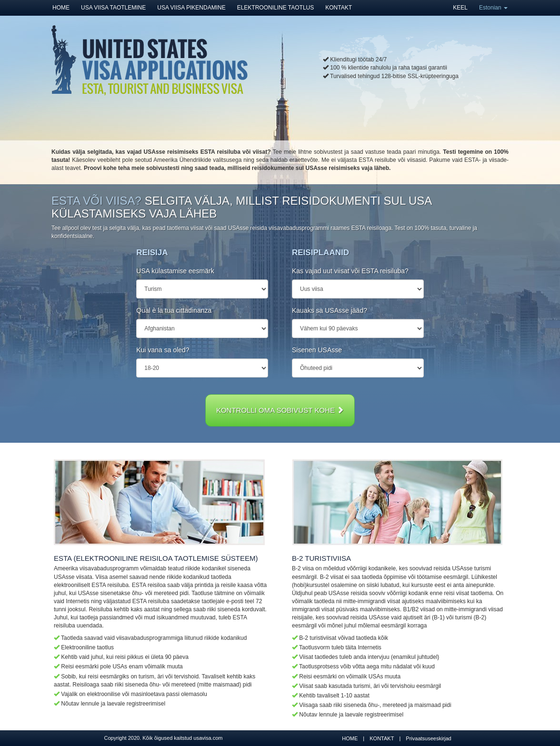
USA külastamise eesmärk (175, 271)
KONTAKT (339, 8)
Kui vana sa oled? (163, 350)
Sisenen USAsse (317, 350)
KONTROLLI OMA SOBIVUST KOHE (280, 410)
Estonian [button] (493, 8)
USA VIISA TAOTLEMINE (113, 8)
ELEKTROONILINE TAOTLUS (276, 8)
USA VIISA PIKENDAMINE (191, 8)
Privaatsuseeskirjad (428, 738)
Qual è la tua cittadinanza (174, 310)
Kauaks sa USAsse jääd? (330, 310)
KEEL (460, 8)
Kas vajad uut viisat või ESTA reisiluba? (350, 271)
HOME (61, 8)
